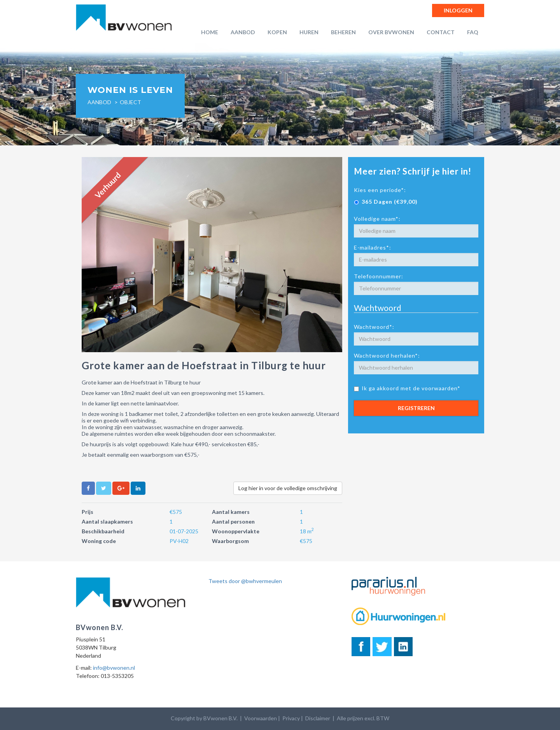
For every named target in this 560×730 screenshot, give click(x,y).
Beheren (343, 32)
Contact (441, 32)
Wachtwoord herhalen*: (387, 355)
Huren (309, 32)
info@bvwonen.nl (114, 668)
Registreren (416, 408)
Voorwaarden (261, 718)
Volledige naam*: (377, 219)
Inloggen (458, 10)
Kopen (277, 32)
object (130, 102)
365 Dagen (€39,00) (386, 202)
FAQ (473, 32)
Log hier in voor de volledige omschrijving (288, 488)
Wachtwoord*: (374, 327)
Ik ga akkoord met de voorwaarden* (407, 388)
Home (210, 32)
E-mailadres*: (373, 247)
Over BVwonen (391, 32)
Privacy (291, 718)
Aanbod (243, 32)
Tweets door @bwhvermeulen (245, 581)
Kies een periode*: (380, 190)
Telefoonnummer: (379, 276)
